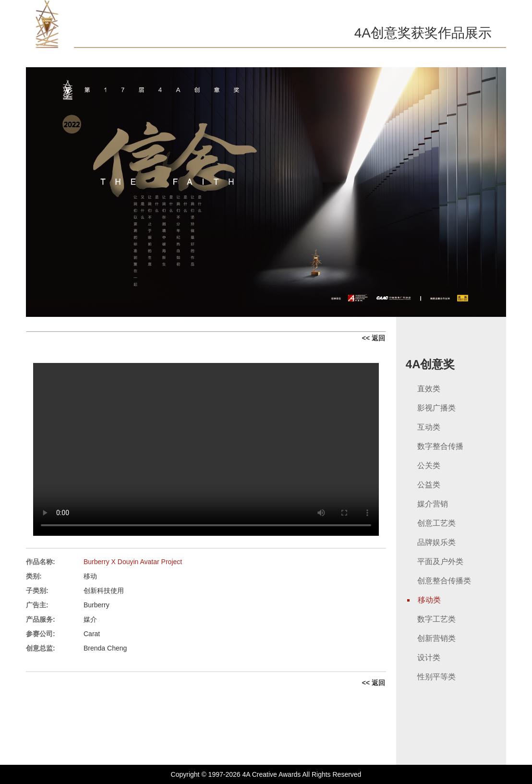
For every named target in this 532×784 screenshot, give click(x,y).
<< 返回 (374, 338)
